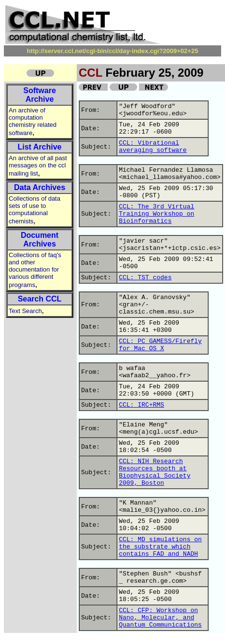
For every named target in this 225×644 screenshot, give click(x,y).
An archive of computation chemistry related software (33, 122)
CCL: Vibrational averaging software (153, 147)
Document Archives (40, 240)
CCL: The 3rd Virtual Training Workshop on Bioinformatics (156, 214)
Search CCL (40, 299)
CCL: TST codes (145, 278)
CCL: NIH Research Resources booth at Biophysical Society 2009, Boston (155, 472)
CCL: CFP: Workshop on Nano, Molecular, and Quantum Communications (160, 618)
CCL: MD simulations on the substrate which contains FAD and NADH (160, 547)
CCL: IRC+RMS (141, 405)
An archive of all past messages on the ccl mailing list (38, 166)
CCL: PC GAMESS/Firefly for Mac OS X (160, 345)
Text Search (25, 311)
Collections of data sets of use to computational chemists (35, 210)
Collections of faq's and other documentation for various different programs (35, 270)
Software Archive (40, 95)
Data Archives (40, 187)
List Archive (40, 147)
